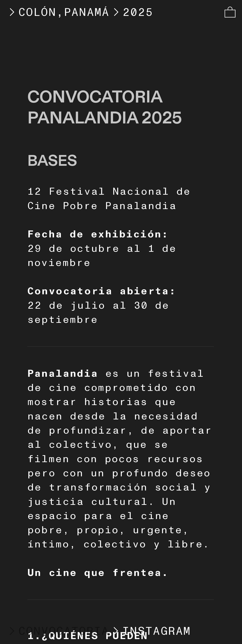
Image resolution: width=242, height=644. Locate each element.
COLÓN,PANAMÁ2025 (79, 12)
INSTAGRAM (157, 631)
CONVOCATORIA (57, 631)
